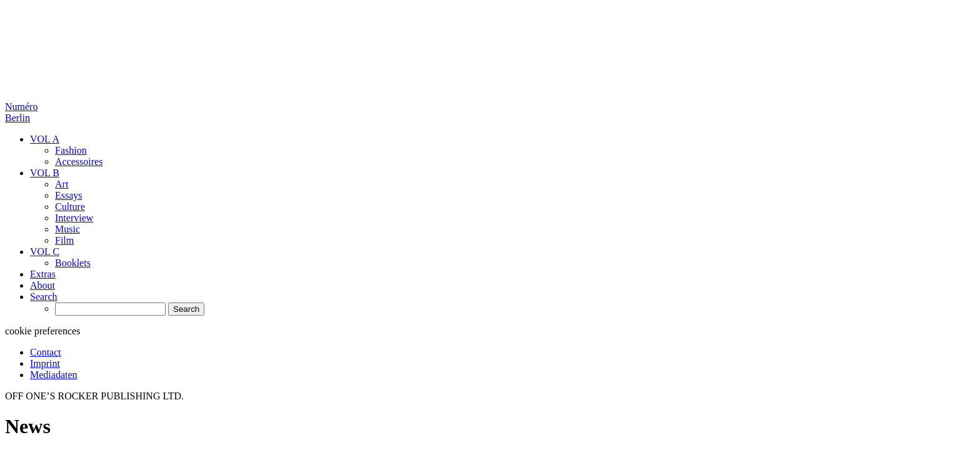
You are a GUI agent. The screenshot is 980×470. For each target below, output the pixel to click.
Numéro (21, 112)
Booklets (73, 263)
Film (64, 240)
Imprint (45, 363)
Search (44, 297)
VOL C (45, 252)
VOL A (45, 139)
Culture (70, 207)
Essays (69, 195)
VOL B (45, 173)
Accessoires (79, 162)
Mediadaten (54, 375)
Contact (46, 352)
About (42, 285)
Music (67, 229)
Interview (74, 218)
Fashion (71, 150)
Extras (43, 274)
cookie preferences (42, 331)
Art (62, 184)
